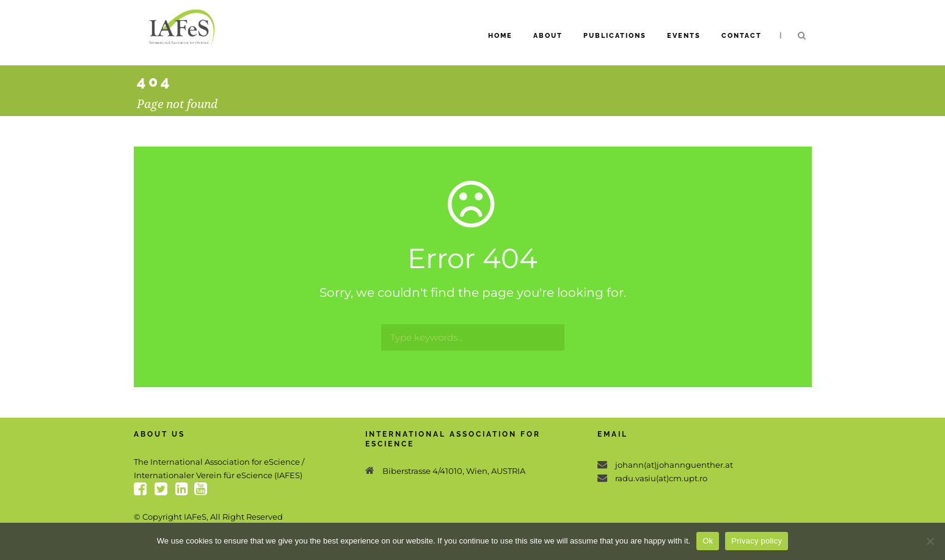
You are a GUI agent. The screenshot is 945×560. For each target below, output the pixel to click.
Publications (615, 36)
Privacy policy (757, 541)
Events (684, 36)
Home (500, 36)
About (548, 36)
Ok (708, 541)
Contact (742, 36)
